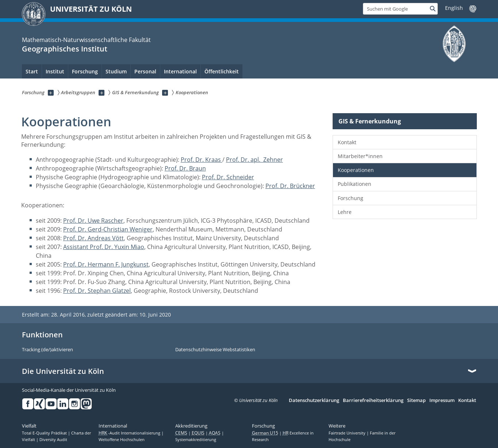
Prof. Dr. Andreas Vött (93, 238)
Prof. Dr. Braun (185, 168)
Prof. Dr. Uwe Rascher (93, 221)
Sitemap (416, 401)
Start (32, 71)
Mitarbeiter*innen (360, 156)
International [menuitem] (180, 71)
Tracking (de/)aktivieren (47, 350)
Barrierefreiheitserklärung (373, 401)
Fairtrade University (348, 433)
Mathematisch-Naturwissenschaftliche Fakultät (86, 40)
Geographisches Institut (65, 49)
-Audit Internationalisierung (130, 433)
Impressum (442, 401)
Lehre (345, 212)
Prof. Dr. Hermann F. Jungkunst (106, 264)
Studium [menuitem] (116, 71)
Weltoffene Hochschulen (122, 440)
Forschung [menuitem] (85, 71)
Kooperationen (356, 170)
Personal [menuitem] (145, 71)
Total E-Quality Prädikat (45, 433)
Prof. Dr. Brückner (290, 186)
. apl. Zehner (265, 160)
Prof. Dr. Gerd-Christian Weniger (108, 229)
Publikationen (355, 184)
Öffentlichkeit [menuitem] (222, 71)
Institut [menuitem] (55, 71)
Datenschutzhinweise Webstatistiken (215, 350)
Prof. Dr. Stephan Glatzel (97, 291)
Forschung (350, 198)
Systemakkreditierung (196, 440)
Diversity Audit (53, 440)
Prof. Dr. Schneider (228, 177)
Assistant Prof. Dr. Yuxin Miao (104, 247)
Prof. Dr (237, 160)
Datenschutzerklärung (314, 401)
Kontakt (347, 142)
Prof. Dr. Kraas (202, 160)
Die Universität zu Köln (63, 371)
